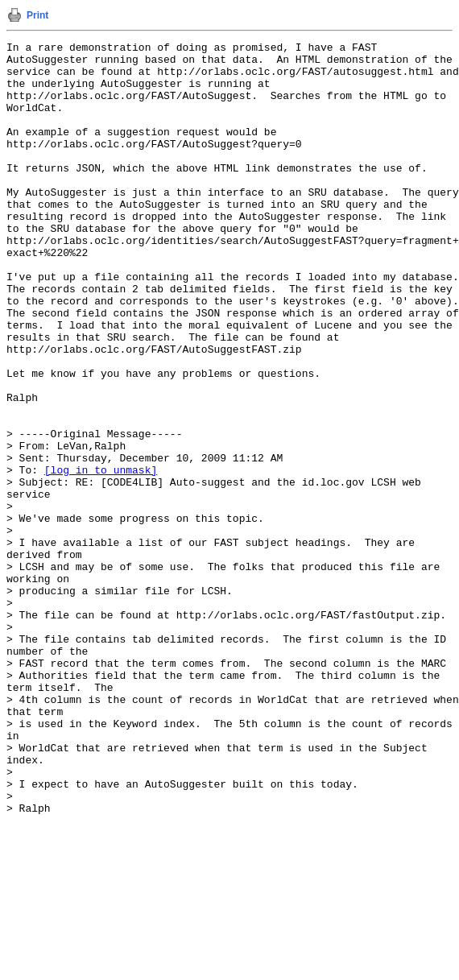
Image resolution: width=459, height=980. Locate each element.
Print (37, 15)
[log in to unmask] (101, 556)
